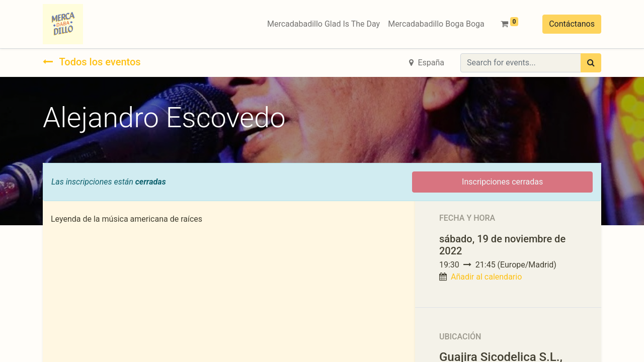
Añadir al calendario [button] (486, 277)
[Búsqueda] (591, 63)
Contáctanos (572, 24)
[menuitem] (324, 24)
